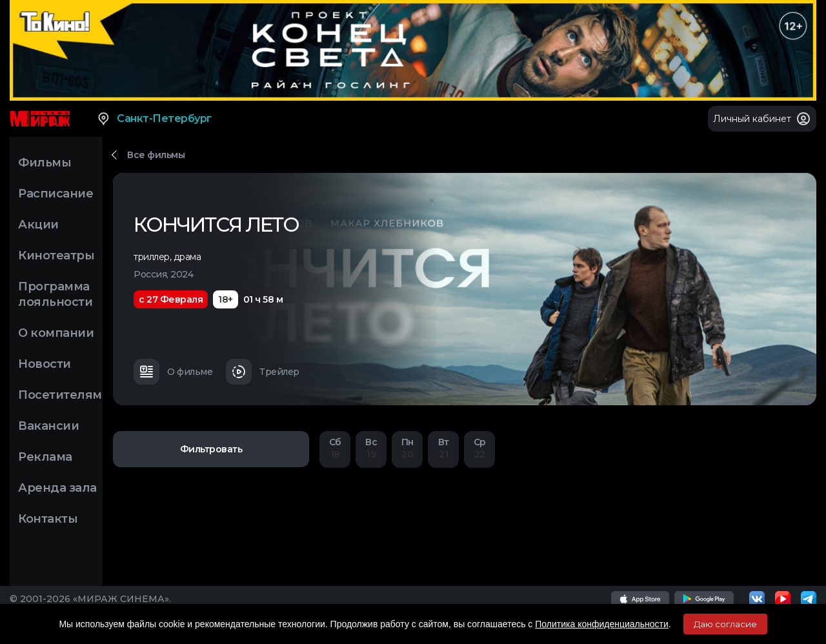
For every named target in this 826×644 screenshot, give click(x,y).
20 (407, 448)
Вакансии (48, 426)
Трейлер (263, 372)
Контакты (48, 519)
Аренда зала (57, 488)
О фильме (173, 372)
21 (443, 448)
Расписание (55, 194)
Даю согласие (725, 624)
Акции (38, 225)
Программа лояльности (55, 294)
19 (371, 448)
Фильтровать (211, 449)
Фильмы (45, 163)
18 (335, 448)
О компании (56, 333)
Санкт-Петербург (154, 119)
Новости (45, 364)
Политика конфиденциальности (602, 624)
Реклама (45, 457)
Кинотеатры (56, 256)
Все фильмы (156, 155)
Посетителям (60, 395)
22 (479, 448)
